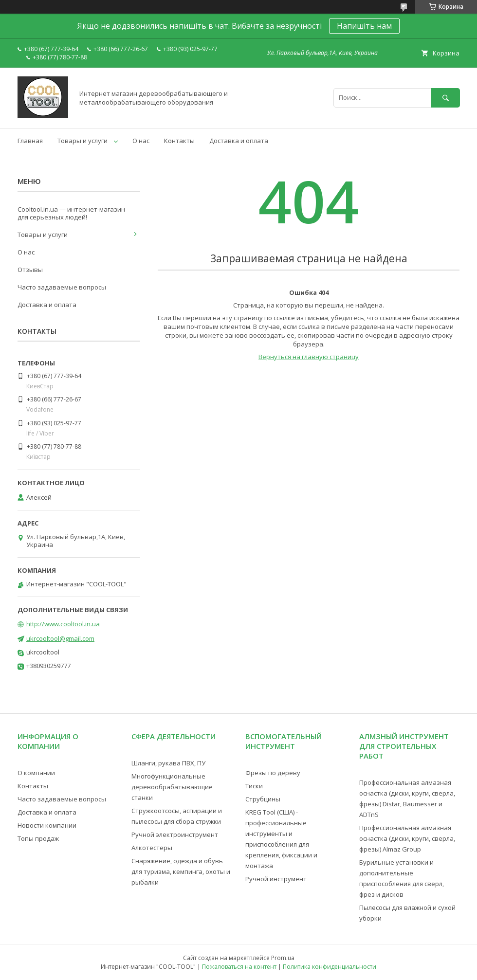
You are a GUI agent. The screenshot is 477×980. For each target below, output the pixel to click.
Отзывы (30, 270)
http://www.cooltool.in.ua (63, 624)
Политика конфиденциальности (330, 967)
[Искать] (445, 98)
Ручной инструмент (276, 879)
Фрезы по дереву (273, 773)
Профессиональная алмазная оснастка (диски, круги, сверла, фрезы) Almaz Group (407, 838)
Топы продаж (38, 838)
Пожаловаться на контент (239, 967)
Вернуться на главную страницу (309, 357)
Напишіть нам (364, 26)
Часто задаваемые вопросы (62, 287)
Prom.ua (283, 958)
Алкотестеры (152, 848)
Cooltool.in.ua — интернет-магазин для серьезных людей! (71, 213)
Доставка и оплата (239, 141)
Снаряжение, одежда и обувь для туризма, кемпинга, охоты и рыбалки (181, 871)
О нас (141, 141)
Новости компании (47, 825)
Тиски (254, 786)
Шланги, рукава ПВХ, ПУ (168, 763)
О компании (36, 773)
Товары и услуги (83, 141)
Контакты (179, 141)
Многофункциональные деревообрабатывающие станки (172, 787)
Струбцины (263, 799)
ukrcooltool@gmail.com (60, 638)
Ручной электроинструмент (175, 835)
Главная (30, 141)
